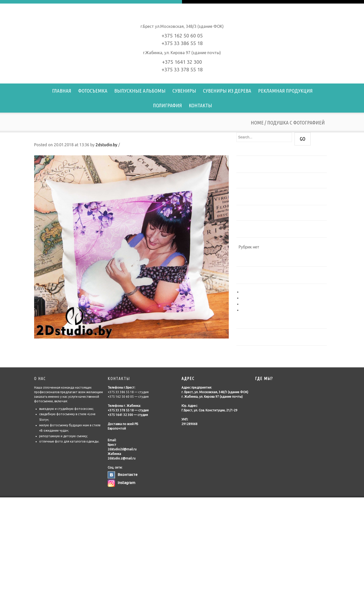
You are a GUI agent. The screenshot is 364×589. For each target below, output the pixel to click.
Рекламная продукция (285, 91)
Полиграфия (167, 105)
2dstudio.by (106, 145)
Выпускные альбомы (140, 91)
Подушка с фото (50, 344)
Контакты (200, 105)
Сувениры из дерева (227, 91)
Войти (247, 292)
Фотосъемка (93, 91)
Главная (62, 91)
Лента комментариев (262, 304)
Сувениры (184, 91)
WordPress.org (255, 310)
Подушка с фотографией (65, 137)
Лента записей (255, 298)
